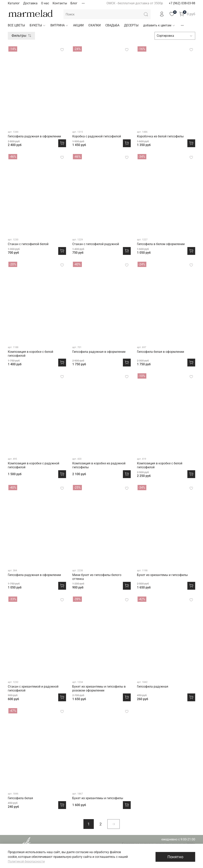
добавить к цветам (159, 25)
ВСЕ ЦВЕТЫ (16, 25)
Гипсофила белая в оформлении (161, 352)
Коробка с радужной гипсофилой (97, 136)
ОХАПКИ (94, 25)
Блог (74, 3)
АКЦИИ (78, 25)
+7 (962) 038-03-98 (182, 3)
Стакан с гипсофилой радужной (96, 244)
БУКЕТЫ (38, 25)
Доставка (30, 3)
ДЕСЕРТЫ (131, 25)
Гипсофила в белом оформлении (161, 244)
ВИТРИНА (59, 25)
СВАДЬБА (112, 25)
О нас (45, 3)
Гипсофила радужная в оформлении (34, 136)
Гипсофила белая (20, 798)
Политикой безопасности (26, 861)
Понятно (175, 857)
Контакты (60, 3)
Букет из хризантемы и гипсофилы (162, 575)
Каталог (14, 3)
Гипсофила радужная (153, 687)
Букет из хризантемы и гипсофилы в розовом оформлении (99, 688)
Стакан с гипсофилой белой (28, 244)
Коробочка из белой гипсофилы (160, 136)
